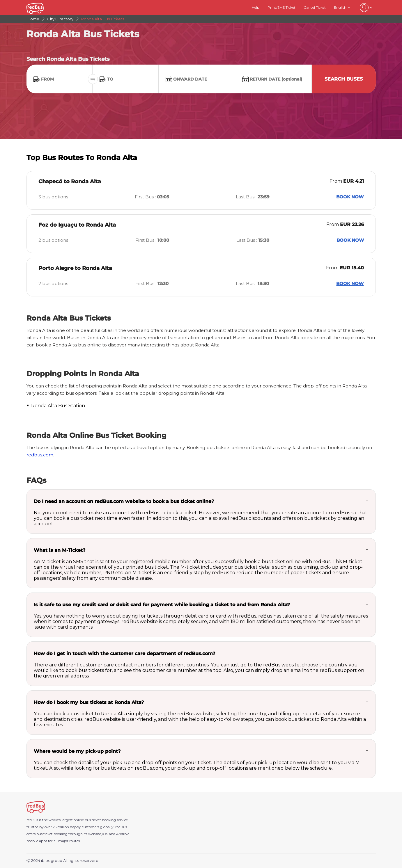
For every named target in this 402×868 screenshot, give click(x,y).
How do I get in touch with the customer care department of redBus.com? (124, 653)
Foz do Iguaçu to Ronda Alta (77, 225)
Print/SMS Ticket (281, 7)
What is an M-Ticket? (60, 550)
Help (256, 7)
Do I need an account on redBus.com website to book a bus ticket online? (124, 501)
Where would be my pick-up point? (77, 751)
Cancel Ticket (315, 7)
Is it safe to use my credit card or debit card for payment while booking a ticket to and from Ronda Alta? (162, 605)
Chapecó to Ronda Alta (70, 182)
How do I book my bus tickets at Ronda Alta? (89, 702)
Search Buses (344, 79)
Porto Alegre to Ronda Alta (75, 268)
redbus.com (40, 455)
